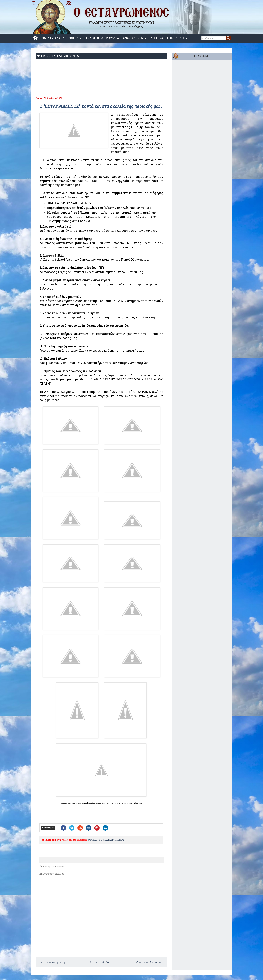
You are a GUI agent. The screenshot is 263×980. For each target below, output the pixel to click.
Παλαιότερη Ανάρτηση (148, 962)
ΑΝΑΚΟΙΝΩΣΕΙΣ (135, 38)
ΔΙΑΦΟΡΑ (157, 38)
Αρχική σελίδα (99, 962)
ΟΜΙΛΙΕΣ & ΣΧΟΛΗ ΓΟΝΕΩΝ (62, 38)
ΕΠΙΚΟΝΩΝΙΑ (177, 38)
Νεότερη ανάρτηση (53, 962)
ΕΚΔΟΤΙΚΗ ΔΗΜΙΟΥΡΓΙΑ (102, 38)
